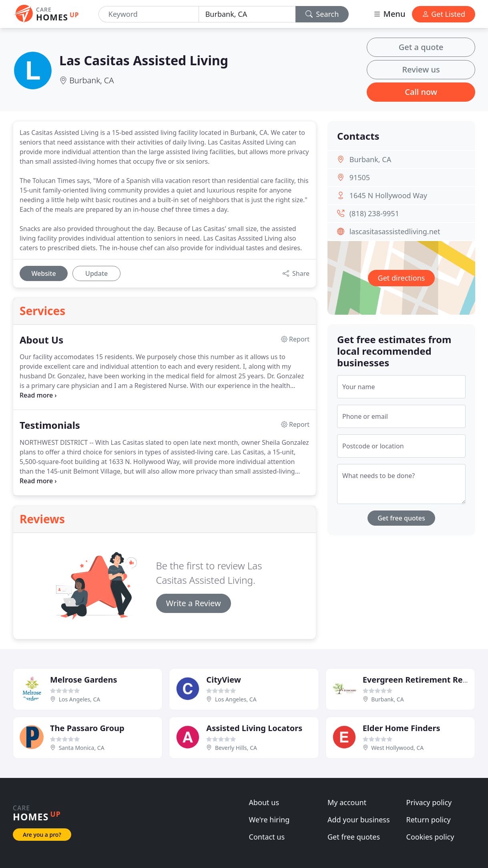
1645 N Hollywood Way (388, 195)
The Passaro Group (87, 728)
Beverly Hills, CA (236, 748)
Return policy (429, 820)
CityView (224, 680)
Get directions (402, 278)
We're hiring (269, 820)
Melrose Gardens (84, 680)
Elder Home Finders (402, 728)
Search (322, 14)
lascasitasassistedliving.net (395, 231)
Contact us (267, 837)
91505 (360, 177)
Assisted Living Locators (254, 728)
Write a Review (194, 603)
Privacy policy (429, 802)
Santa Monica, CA (82, 748)
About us (264, 802)
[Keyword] (149, 14)
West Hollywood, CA (397, 748)
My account (347, 802)
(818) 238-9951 (374, 213)
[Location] (247, 14)
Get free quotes (401, 518)
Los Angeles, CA (80, 699)
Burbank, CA (91, 80)
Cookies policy (430, 837)
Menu (389, 14)
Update (96, 273)
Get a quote (421, 47)
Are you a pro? (42, 835)
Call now (421, 92)
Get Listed (444, 14)
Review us (421, 69)
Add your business (359, 820)
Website (43, 273)
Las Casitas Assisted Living (144, 60)
